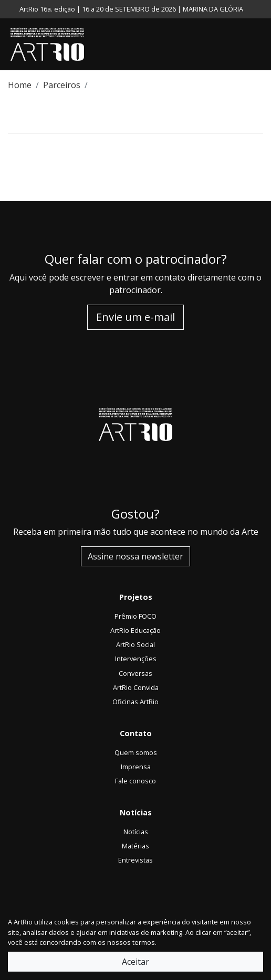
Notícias (136, 832)
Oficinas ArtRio (135, 702)
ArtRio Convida (136, 687)
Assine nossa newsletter (135, 556)
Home (20, 85)
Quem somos (136, 752)
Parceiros (62, 85)
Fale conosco (135, 781)
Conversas (135, 673)
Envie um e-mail (135, 317)
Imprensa (136, 767)
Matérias (135, 846)
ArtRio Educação (135, 630)
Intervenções (136, 659)
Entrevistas (135, 860)
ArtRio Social (135, 644)
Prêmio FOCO (135, 616)
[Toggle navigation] (260, 45)
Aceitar (135, 962)
